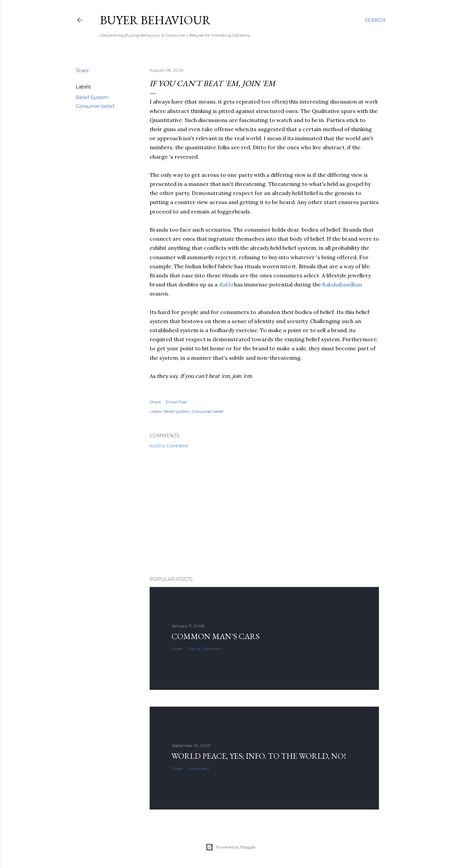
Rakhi (226, 284)
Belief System (92, 97)
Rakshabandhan (342, 284)
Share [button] (82, 71)
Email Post (176, 402)
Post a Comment (169, 446)
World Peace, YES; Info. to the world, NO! (259, 756)
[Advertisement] (264, 512)
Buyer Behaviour (155, 20)
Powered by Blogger (231, 847)
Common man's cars (216, 636)
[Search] (375, 20)
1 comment (199, 768)
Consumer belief (95, 106)
